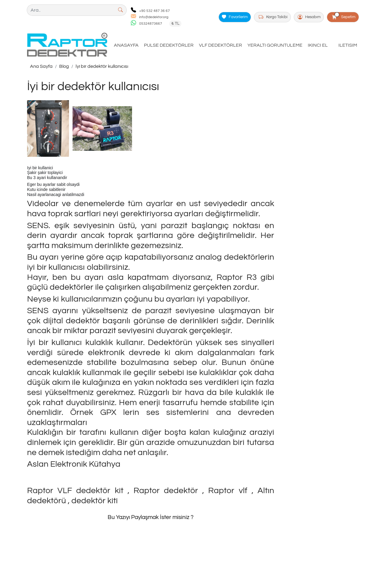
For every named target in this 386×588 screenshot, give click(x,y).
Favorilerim (235, 17)
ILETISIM (348, 45)
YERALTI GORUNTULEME (275, 45)
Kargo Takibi (273, 17)
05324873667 (151, 24)
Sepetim (344, 16)
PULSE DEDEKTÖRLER (169, 45)
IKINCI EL (318, 45)
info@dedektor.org (154, 17)
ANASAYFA (126, 45)
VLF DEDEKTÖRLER (221, 45)
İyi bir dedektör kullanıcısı (102, 66)
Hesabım (309, 17)
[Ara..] (71, 10)
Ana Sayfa (41, 66)
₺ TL (175, 23)
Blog (64, 66)
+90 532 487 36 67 (154, 11)
